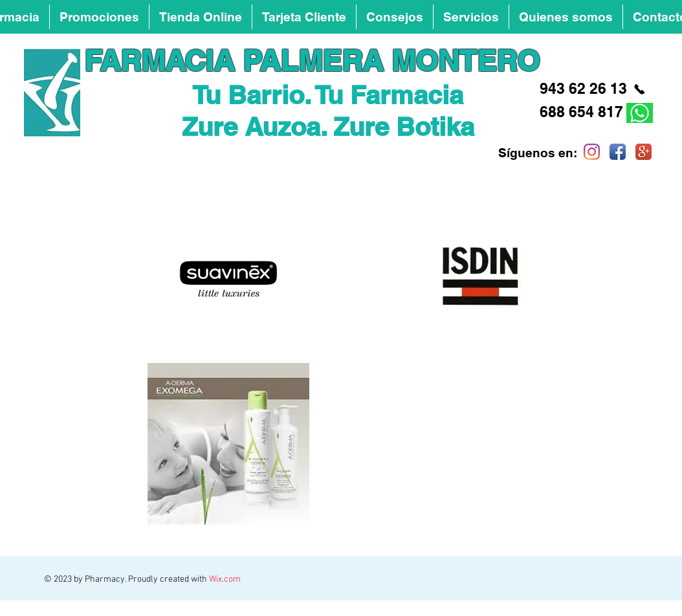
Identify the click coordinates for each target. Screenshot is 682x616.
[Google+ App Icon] (643, 152)
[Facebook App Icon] (618, 152)
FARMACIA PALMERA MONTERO (312, 60)
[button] (395, 17)
